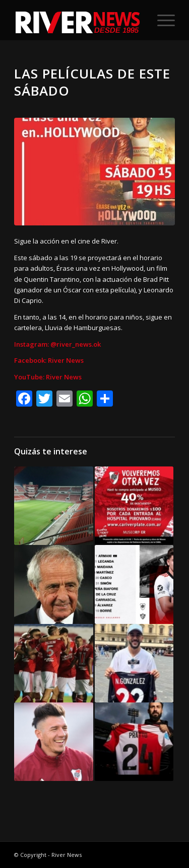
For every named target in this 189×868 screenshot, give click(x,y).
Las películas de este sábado (92, 82)
